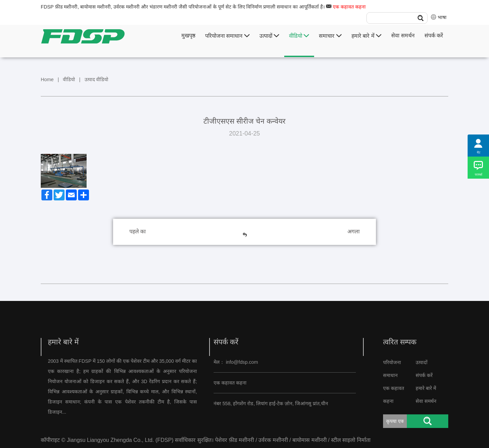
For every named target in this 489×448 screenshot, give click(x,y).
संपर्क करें (434, 35)
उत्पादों (269, 36)
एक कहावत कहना (349, 7)
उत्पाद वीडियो (97, 79)
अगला (354, 231)
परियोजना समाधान (227, 36)
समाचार (330, 36)
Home (47, 79)
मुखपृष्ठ (188, 35)
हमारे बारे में (366, 36)
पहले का (138, 231)
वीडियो (299, 36)
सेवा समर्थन (403, 35)
